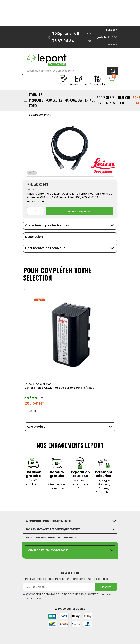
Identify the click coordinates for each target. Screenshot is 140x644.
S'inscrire (106, 587)
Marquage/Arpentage (80, 100)
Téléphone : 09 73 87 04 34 (66, 37)
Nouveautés (54, 100)
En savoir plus (36, 202)
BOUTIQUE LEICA (124, 100)
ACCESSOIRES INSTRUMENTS (106, 100)
